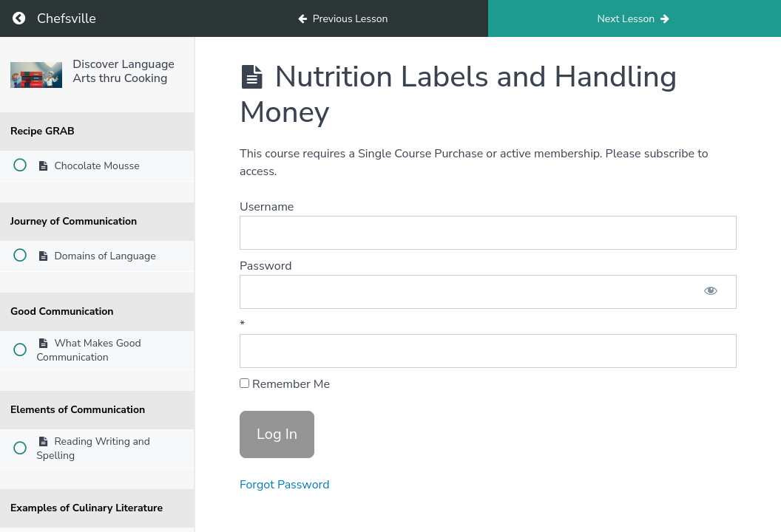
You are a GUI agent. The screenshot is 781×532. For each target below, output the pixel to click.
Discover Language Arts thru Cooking (124, 71)
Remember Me (285, 384)
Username (267, 207)
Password (266, 266)
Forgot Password (285, 485)
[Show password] (711, 292)
